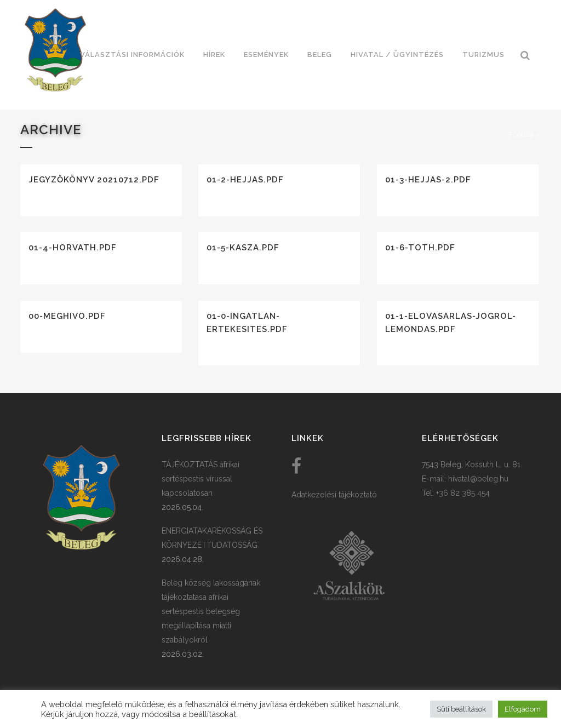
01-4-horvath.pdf (73, 248)
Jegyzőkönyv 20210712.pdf (94, 180)
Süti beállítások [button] (461, 709)
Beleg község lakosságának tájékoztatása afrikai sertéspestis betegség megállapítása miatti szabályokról (211, 611)
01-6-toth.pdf (420, 248)
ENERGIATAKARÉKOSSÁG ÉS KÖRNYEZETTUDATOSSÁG (212, 538)
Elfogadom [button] (523, 709)
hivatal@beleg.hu (478, 479)
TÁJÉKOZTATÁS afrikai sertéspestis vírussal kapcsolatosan (201, 479)
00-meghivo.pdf (67, 316)
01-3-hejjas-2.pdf (428, 180)
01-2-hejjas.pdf (245, 180)
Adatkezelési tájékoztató (334, 495)
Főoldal (521, 134)
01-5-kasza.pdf (243, 248)
